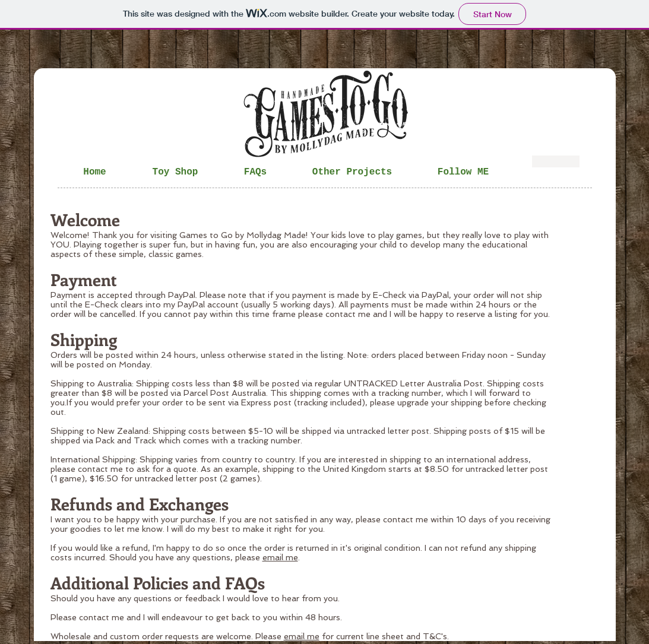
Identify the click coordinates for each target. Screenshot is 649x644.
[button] (256, 172)
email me (280, 557)
